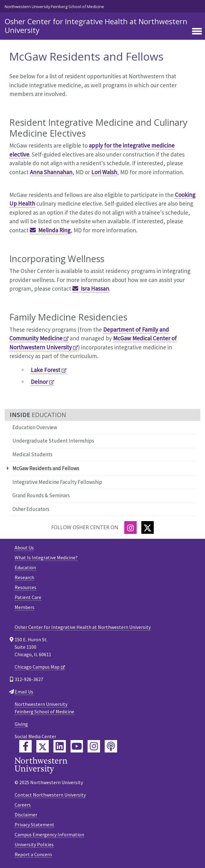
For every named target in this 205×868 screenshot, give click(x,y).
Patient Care (28, 597)
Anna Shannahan (51, 172)
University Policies (34, 844)
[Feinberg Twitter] (43, 746)
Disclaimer (26, 815)
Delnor (39, 382)
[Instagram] (130, 527)
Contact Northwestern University (50, 795)
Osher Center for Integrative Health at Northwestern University (96, 26)
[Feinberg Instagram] (94, 746)
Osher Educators (31, 509)
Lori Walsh (104, 172)
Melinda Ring (54, 230)
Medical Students (32, 454)
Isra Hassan (95, 289)
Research (24, 577)
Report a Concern (33, 854)
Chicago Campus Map (37, 667)
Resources (25, 587)
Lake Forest (46, 370)
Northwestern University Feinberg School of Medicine (54, 7)
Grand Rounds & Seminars (41, 495)
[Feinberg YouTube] (77, 746)
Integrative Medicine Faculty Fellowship (57, 482)
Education (25, 567)
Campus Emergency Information (49, 834)
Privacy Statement (34, 825)
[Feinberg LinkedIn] (60, 746)
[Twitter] (148, 527)
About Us (24, 548)
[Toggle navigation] (197, 32)
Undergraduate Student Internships (53, 441)
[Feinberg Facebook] (25, 746)
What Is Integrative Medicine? (46, 557)
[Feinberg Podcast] (111, 746)
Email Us (24, 692)
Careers (23, 805)
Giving (21, 724)
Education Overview (35, 427)
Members (25, 607)
